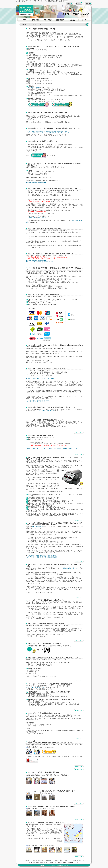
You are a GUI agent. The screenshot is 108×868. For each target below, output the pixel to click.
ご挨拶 (33, 860)
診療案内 (40, 860)
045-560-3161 (42, 218)
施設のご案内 (59, 860)
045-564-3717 (32, 218)
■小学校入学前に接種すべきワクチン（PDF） (40, 378)
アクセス (81, 860)
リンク (74, 860)
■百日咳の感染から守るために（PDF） (38, 401)
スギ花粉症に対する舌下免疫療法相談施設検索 (42, 555)
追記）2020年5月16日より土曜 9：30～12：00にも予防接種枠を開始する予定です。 (52, 448)
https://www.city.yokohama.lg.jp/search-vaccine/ (40, 262)
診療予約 (67, 860)
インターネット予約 (34, 88)
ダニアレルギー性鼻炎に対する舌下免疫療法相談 (42, 557)
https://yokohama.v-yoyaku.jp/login (36, 182)
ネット (41, 425)
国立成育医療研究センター (72, 568)
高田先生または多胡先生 (46, 411)
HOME (27, 860)
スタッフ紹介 (49, 860)
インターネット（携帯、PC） (35, 687)
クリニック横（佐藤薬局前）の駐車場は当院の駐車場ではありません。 (48, 132)
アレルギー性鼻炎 (37, 527)
